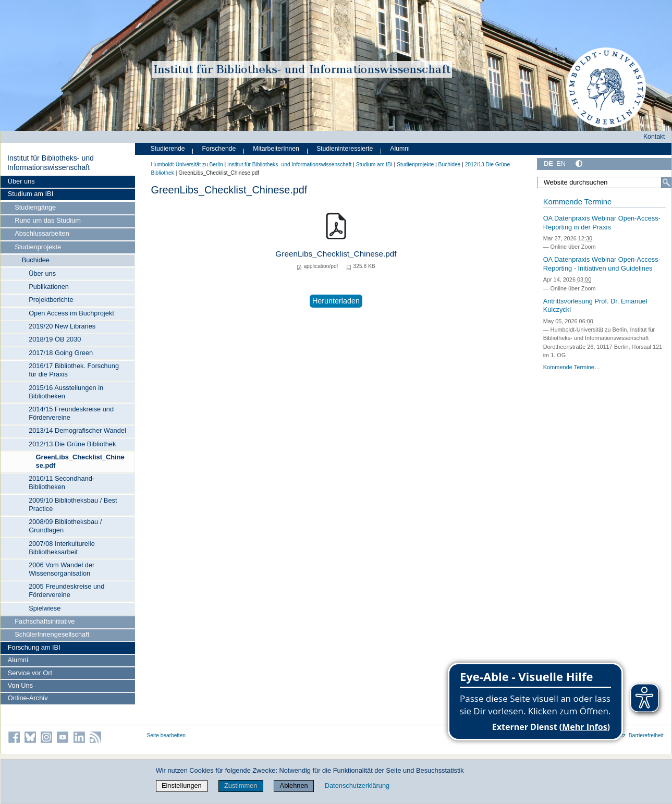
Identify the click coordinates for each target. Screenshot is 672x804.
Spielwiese (45, 608)
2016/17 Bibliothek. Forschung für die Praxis (74, 370)
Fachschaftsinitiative (45, 621)
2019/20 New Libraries (62, 326)
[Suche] (666, 182)
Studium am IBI (30, 194)
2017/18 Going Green (61, 353)
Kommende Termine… (572, 367)
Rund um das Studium (48, 220)
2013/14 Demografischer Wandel (77, 430)
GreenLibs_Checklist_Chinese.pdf (80, 461)
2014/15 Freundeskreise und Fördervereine (71, 413)
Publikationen (49, 287)
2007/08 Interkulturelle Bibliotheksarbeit (62, 548)
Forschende (219, 149)
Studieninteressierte (345, 149)
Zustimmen (241, 785)
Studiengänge (35, 207)
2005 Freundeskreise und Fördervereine (66, 590)
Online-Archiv (28, 698)
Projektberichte (51, 300)
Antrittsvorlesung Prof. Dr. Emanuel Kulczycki (595, 306)
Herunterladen (336, 301)
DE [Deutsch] (548, 163)
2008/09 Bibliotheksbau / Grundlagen (65, 526)
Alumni (18, 660)
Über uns (21, 181)
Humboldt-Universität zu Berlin (187, 165)
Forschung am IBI (34, 647)
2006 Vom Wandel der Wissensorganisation (62, 569)
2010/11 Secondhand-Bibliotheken (62, 483)
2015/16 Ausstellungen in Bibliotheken (66, 392)
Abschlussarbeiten (42, 233)
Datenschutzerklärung (357, 785)
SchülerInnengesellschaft (52, 634)
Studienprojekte (38, 247)
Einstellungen (182, 785)
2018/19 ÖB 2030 (55, 339)
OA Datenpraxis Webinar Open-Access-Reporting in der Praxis (602, 223)
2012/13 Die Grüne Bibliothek (72, 444)
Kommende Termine (577, 202)
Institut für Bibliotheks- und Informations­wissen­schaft (51, 163)
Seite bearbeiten (167, 735)
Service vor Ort (30, 673)
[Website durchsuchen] (604, 182)
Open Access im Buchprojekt (71, 313)
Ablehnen (294, 785)
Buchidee (36, 260)
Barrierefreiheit (646, 735)
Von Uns (20, 685)
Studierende (168, 149)
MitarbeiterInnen (276, 149)
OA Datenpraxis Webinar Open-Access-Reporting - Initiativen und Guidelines (602, 264)
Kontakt (654, 137)
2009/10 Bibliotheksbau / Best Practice (73, 504)
